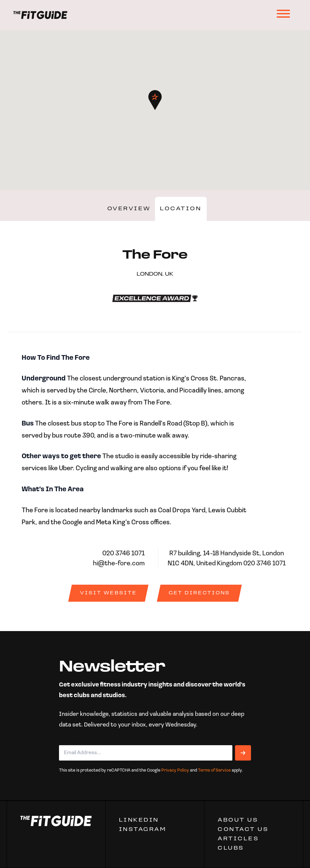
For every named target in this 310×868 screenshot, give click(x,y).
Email (69, 740)
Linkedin (139, 820)
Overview (129, 209)
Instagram (143, 830)
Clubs (231, 848)
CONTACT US (243, 830)
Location (181, 209)
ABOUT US (238, 820)
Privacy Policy (175, 770)
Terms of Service (214, 770)
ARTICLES (238, 839)
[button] (155, 100)
